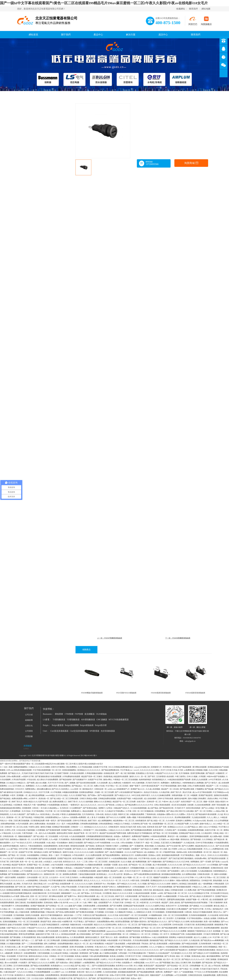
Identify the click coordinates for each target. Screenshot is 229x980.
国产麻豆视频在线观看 (182, 887)
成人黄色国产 (162, 858)
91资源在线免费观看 (159, 836)
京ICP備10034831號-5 (89, 755)
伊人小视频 (138, 966)
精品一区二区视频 (183, 956)
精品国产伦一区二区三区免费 (124, 802)
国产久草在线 (170, 956)
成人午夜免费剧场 (97, 944)
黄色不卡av (74, 909)
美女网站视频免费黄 (183, 817)
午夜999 (165, 802)
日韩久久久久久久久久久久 (163, 817)
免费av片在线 (99, 786)
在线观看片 (22, 877)
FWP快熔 (79, 714)
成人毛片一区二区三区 (172, 959)
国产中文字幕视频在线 (148, 918)
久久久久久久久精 (175, 865)
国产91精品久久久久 (123, 795)
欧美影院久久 (20, 975)
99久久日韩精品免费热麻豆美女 (121, 767)
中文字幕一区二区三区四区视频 (58, 811)
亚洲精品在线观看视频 (70, 940)
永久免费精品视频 (189, 874)
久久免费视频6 (168, 975)
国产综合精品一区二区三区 (178, 966)
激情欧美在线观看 (221, 795)
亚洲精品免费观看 (14, 890)
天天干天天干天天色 (56, 783)
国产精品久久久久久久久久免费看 (173, 931)
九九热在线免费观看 (203, 805)
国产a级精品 (195, 906)
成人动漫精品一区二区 (153, 852)
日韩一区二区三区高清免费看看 (176, 915)
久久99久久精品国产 (18, 814)
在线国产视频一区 (193, 900)
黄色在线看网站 (65, 786)
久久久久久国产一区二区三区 (70, 900)
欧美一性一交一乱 (27, 862)
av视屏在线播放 (175, 944)
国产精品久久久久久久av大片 (195, 865)
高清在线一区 (44, 799)
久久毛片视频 (84, 969)
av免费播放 (124, 846)
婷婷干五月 (120, 896)
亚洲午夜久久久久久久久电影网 (184, 868)
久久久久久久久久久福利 (84, 852)
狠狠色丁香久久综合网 (17, 931)
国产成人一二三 (28, 940)
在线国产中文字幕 (95, 780)
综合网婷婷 (100, 852)
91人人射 (77, 893)
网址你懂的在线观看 (92, 959)
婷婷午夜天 (146, 795)
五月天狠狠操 (184, 773)
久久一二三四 (82, 862)
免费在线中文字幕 (186, 928)
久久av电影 (53, 839)
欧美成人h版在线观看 (9, 978)
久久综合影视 (213, 915)
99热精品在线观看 (220, 887)
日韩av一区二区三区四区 (98, 862)
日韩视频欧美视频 (138, 868)
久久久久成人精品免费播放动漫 (126, 918)
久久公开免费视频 (221, 821)
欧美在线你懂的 (197, 922)
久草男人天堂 (10, 830)
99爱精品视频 (139, 963)
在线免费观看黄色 (51, 846)
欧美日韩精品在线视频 (35, 975)
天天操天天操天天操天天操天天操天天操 (38, 773)
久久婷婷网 (64, 931)
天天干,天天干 (152, 887)
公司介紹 (29, 715)
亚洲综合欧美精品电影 (92, 918)
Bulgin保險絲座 (87, 725)
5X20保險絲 (101, 714)
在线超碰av (161, 814)
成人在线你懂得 (150, 799)
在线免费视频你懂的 (66, 944)
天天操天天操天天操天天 (210, 969)
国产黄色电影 (196, 839)
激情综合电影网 (181, 799)
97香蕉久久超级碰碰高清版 (71, 814)
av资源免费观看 (103, 906)
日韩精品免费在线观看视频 (153, 956)
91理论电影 (123, 953)
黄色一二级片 (54, 855)
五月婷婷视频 (183, 906)
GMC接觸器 (102, 720)
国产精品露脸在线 (100, 915)
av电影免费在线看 (133, 944)
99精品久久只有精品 (122, 824)
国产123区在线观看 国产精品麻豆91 (129, 792)
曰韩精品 (44, 855)
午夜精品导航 (39, 817)
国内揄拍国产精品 (157, 940)
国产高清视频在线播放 (17, 874)
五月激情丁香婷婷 (62, 773)
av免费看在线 (189, 770)
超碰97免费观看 (103, 871)
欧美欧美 (64, 805)
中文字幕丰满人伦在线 (147, 858)
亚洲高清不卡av (100, 884)
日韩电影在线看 (177, 890)
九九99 (3, 890)
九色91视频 (72, 871)
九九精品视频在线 (205, 871)
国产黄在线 (110, 805)
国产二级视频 (70, 783)
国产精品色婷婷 (66, 780)
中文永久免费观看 (61, 947)
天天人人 (207, 849)
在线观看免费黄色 (147, 900)
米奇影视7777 (89, 830)
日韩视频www (107, 918)
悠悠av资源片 (220, 802)
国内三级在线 (21, 903)
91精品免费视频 (73, 824)
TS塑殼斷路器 (59, 720)
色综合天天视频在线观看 (203, 912)
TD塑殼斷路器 (73, 720)
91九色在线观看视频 (139, 808)
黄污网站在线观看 (200, 767)
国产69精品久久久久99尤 (127, 884)
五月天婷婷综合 (88, 814)
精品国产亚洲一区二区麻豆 (92, 776)
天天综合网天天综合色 (219, 893)
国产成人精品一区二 (83, 966)
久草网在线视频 (31, 858)
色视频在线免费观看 (75, 881)
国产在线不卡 (97, 934)
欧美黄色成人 (102, 874)
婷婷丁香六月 (176, 792)
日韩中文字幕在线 (80, 821)
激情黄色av (14, 839)
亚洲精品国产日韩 (178, 934)
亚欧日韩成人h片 (40, 884)
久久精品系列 (207, 833)
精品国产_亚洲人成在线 (171, 903)
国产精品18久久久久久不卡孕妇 (109, 963)
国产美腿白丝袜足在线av (148, 925)
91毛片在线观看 (22, 824)
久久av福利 (194, 824)
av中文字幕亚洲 (215, 780)
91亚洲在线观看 (132, 896)
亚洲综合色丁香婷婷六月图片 (107, 846)
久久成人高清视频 (153, 789)
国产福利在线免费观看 (48, 858)
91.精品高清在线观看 (142, 893)
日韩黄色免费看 (89, 906)
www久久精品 (69, 966)
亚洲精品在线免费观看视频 (32, 890)
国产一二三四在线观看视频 (32, 944)
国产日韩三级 (21, 887)
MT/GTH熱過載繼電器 (119, 720)
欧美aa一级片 (137, 978)
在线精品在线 (107, 969)
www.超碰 (68, 906)
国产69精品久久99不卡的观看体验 (97, 843)
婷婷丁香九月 (17, 802)
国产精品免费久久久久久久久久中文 (139, 805)
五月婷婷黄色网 (205, 944)
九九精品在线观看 (199, 817)
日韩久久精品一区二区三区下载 (64, 950)
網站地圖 (206, 9)
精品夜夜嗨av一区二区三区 (124, 821)
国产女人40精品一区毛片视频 (213, 808)
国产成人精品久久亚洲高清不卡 (202, 896)
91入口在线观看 (207, 906)
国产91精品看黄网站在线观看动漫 (147, 874)
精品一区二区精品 (153, 843)
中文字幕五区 (161, 900)
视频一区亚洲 (209, 802)
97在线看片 (23, 963)
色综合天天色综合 (151, 792)
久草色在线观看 (39, 843)
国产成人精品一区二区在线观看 (46, 836)
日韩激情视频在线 (32, 909)
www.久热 (116, 843)
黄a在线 (210, 821)
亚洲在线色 (48, 903)
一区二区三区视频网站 (91, 900)
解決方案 (131, 35)
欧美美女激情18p (63, 937)
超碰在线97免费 (122, 959)
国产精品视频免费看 (170, 928)
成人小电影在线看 (22, 912)
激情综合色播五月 (93, 937)
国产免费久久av (33, 814)
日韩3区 (35, 808)
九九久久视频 (126, 862)
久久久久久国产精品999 (134, 852)
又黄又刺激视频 (44, 953)
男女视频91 (112, 884)
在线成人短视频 (210, 918)
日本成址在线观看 (77, 773)
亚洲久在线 (133, 858)
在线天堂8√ (142, 802)
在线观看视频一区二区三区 (163, 824)
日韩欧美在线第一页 (205, 874)
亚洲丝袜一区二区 (14, 817)
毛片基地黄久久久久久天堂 (182, 953)
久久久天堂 (213, 770)
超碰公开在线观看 (15, 925)
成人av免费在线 (115, 783)
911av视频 (84, 940)
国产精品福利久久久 (35, 874)
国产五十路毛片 (211, 783)
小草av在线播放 (127, 843)
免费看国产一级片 (171, 972)
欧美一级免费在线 (121, 937)
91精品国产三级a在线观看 (115, 944)
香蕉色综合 (185, 839)
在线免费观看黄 (30, 953)
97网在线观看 (219, 884)
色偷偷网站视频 (210, 975)
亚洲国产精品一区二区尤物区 (38, 865)
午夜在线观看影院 (35, 846)
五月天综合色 (96, 893)
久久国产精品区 (13, 959)
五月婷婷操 (89, 947)
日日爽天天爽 (186, 963)
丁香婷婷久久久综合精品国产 (159, 953)
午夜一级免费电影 (39, 805)
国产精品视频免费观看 (146, 972)
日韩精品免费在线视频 (107, 799)
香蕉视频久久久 (86, 909)
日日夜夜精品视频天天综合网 (191, 947)
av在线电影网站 (32, 881)
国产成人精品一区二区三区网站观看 (64, 799)
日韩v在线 (100, 814)
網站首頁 (33, 35)
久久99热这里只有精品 (60, 953)
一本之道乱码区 (18, 909)
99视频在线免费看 (137, 814)
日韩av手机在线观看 (69, 887)
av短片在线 (58, 862)
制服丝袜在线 (76, 925)
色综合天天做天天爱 (128, 827)
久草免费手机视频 (36, 849)
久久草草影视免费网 (210, 972)
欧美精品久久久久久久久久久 (89, 770)
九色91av (66, 817)
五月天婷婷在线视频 (22, 966)
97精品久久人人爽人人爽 (202, 887)
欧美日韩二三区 (24, 978)
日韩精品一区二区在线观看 (117, 909)
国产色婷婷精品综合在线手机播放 (194, 903)
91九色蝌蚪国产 (76, 808)
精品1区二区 (218, 852)
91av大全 (6, 858)
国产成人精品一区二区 (156, 821)
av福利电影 (65, 925)
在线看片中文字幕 (100, 767)
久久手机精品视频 (85, 767)
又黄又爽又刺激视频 (22, 821)
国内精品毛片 (88, 789)
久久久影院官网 (165, 925)
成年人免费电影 (50, 944)
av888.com (112, 789)
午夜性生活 (87, 915)
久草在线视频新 (139, 887)
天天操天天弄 (27, 884)
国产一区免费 (206, 862)
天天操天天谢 (118, 903)
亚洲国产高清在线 (133, 931)
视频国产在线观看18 (161, 877)
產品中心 (98, 35)
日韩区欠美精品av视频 (89, 799)
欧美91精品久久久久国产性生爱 (36, 802)
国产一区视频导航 (137, 846)
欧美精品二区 (10, 969)
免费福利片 (127, 836)
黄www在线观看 (11, 963)
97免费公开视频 (115, 947)
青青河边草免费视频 (27, 934)
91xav (62, 969)
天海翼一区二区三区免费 (104, 792)
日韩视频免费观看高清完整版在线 (100, 836)
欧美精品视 (138, 890)
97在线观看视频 (54, 805)
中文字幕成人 (79, 922)
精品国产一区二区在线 (170, 789)
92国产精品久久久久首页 (16, 928)
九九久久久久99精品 (25, 972)
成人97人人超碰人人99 (203, 937)
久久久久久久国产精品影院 (44, 871)
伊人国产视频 (27, 947)
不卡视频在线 (66, 855)
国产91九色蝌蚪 (188, 846)
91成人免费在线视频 (158, 909)
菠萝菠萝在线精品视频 (176, 900)
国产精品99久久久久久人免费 (167, 969)
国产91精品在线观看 (106, 795)
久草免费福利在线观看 (71, 776)
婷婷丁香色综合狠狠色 (113, 890)
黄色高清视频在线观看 (23, 770)
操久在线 (39, 862)
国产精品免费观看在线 (110, 770)
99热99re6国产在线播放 (216, 776)
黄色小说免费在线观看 (46, 937)
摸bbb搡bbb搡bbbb (44, 789)
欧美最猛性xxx (57, 966)
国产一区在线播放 (180, 830)
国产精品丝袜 (208, 963)
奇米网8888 (167, 767)
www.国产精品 (12, 849)
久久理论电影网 (71, 969)
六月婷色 (168, 830)
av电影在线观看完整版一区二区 (116, 934)
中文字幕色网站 (38, 811)
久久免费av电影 (191, 890)
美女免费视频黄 (204, 868)
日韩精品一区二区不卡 (161, 934)
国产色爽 (20, 969)
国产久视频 (77, 906)
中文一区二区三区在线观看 (29, 922)
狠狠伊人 (175, 884)
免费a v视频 (132, 817)
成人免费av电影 (216, 836)
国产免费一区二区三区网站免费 (48, 940)
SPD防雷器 (94, 731)
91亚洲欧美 (18, 805)
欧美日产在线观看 (65, 849)
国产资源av (86, 893)
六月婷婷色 (135, 824)
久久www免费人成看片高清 (47, 786)
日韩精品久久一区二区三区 (140, 934)
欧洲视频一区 (219, 931)
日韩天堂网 (15, 862)
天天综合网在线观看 (141, 940)
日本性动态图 (178, 925)
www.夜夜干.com (58, 972)
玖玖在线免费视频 (165, 887)
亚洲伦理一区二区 (154, 802)
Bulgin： (47, 725)
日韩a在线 (43, 881)
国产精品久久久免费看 (150, 849)
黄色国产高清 (46, 922)
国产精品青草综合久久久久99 (109, 978)
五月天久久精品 (62, 795)
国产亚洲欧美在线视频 (85, 912)
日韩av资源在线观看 (162, 805)
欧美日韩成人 (46, 814)
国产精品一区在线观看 (78, 931)
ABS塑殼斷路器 (88, 720)
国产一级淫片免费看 (8, 877)
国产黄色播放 (15, 937)
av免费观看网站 (89, 963)
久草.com (10, 770)
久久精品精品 (160, 846)
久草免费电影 (15, 811)
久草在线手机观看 (19, 780)
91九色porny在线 (200, 821)
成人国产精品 (153, 808)
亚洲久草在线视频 (77, 947)
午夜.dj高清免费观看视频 (99, 956)
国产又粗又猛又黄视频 (97, 940)
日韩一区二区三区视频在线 (143, 811)
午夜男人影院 (34, 827)
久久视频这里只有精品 (124, 912)
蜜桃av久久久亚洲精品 (103, 802)
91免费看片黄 (67, 922)
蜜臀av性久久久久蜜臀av (176, 814)
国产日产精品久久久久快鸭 (179, 922)
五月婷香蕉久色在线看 (165, 776)
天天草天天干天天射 (133, 956)
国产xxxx (225, 922)
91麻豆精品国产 (10, 972)
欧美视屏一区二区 (42, 868)
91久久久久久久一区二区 (112, 881)
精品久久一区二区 (82, 944)
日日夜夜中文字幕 (66, 978)
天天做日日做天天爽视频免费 (89, 887)
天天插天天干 (180, 808)
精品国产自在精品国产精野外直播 (113, 833)
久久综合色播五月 (122, 868)
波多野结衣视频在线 (11, 846)
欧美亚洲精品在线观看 (205, 925)
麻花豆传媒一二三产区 (73, 915)
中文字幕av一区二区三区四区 (117, 786)
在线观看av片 (127, 963)
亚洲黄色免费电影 (86, 792)
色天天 (55, 890)
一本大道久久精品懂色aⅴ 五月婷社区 (54, 808)
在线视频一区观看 (111, 865)
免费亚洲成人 (176, 783)
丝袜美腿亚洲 (141, 821)
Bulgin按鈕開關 (72, 725)
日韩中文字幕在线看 (166, 799)
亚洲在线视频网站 (69, 770)
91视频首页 (220, 773)
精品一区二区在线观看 (113, 877)
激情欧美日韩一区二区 (53, 874)
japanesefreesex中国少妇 (116, 931)
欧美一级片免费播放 (212, 922)
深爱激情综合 (195, 881)
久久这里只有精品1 (163, 868)
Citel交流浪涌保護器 (79, 731)
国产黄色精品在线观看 (150, 931)
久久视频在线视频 (14, 944)
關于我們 (66, 35)
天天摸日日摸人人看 (13, 947)
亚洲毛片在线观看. (33, 915)
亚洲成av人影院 (155, 855)
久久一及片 (61, 824)
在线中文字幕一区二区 (214, 830)
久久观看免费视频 (108, 950)
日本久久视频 (192, 776)
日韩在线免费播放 (22, 906)
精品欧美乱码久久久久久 (205, 846)
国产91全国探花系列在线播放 (104, 966)
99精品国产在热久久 (122, 808)
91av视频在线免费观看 (94, 865)
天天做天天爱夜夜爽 (211, 934)
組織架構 (29, 720)
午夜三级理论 (181, 776)
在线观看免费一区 (67, 884)
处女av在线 (123, 865)
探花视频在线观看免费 (171, 855)
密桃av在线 (25, 896)
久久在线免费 (102, 783)
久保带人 (104, 959)
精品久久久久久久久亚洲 (123, 893)
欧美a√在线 (142, 827)
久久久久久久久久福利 (84, 884)
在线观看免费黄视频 (196, 830)
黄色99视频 (149, 846)
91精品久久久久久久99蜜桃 (40, 767)
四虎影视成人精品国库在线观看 (116, 776)
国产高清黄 (44, 839)
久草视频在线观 (110, 849)
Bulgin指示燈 (101, 725)
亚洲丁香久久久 (107, 937)
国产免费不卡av (71, 896)
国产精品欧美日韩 (167, 808)
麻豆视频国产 (90, 858)
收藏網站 (181, 9)
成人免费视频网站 (105, 821)
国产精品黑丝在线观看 (217, 858)
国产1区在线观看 (17, 858)
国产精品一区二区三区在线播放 (166, 833)
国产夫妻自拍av (62, 963)
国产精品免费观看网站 (112, 855)
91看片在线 (135, 881)
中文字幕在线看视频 (169, 786)
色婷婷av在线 (182, 852)
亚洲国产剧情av (44, 918)
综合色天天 (199, 928)
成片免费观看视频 (140, 862)
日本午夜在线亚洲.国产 (151, 786)
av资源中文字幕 (28, 776)
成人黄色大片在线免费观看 (48, 780)
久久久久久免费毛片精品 (155, 906)
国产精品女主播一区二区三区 (176, 893)
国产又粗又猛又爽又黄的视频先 (181, 858)
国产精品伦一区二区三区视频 (140, 865)
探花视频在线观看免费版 (171, 874)
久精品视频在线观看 (195, 849)
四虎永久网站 (213, 799)
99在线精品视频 (172, 947)
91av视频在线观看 (170, 896)
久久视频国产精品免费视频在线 (24, 918)
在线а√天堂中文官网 (118, 975)
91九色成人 (224, 786)
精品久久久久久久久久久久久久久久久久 (143, 950)
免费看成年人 (76, 811)
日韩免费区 (202, 799)
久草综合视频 (29, 868)
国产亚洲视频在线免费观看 (142, 830)
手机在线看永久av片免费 (10, 896)
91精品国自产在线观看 (83, 868)
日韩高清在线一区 (10, 836)
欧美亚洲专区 (159, 830)
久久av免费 (81, 950)
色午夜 (66, 903)
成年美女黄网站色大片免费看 (59, 928)
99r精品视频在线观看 (194, 934)
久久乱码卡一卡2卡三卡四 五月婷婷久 (64, 877)
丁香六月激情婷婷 (216, 903)
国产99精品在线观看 (190, 944)
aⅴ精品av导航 (220, 811)
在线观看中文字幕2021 (48, 900)
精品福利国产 (161, 966)
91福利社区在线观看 (185, 937)
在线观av (117, 836)
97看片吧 (205, 900)
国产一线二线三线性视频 (125, 773)
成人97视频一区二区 (131, 877)
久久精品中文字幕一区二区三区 (109, 928)
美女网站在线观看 (27, 959)
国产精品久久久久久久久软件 (176, 940)
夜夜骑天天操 (103, 975)
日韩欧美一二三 (77, 827)
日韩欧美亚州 (114, 827)
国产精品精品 (5, 799)
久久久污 (126, 881)
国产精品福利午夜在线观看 (206, 814)
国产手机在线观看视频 (207, 890)
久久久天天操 (113, 915)
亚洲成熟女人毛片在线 (145, 773)
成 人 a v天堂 (30, 969)
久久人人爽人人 (213, 817)
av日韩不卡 (33, 799)
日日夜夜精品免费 (38, 821)
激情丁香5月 (73, 802)
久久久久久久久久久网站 (150, 770)
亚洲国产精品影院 (206, 795)
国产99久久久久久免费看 (116, 817)
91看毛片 (69, 959)
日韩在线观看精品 (106, 824)
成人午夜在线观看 (160, 865)
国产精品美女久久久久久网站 (39, 950)
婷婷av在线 (57, 922)
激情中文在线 (68, 852)
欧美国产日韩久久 (109, 887)
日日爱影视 (107, 893)
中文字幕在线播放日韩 (57, 881)
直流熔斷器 (90, 714)
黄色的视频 (218, 881)
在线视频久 (184, 836)
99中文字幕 (23, 849)
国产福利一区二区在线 (130, 900)
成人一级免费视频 (205, 884)
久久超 (220, 814)
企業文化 (29, 726)
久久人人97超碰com (157, 947)
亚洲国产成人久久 (138, 789)
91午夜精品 (213, 827)
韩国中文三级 (124, 814)
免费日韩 (159, 972)
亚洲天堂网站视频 (198, 773)
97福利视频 (31, 830)
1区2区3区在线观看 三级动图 (183, 805)
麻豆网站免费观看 (95, 849)
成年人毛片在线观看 (189, 871)
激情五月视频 (46, 827)
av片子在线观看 (26, 871)
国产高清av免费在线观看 (66, 912)
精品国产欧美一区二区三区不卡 (86, 833)
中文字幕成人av (127, 770)
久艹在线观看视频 (186, 972)
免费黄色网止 (31, 789)
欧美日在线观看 (78, 928)
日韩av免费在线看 (14, 776)
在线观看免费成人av (53, 817)
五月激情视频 (19, 915)
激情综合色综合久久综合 (39, 956)
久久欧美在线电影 (110, 972)
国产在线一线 (146, 824)
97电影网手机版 (169, 852)
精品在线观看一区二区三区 (93, 811)
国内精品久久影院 (41, 852)
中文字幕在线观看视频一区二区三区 (47, 770)
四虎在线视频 (76, 839)
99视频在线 (31, 931)
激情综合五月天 (128, 855)
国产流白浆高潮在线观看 (86, 783)
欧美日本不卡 (172, 906)
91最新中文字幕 (146, 959)
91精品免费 (99, 877)
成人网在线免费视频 (37, 795)
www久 (136, 770)
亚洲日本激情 (64, 846)
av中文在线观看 (181, 975)
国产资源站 (90, 846)
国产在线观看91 (174, 871)
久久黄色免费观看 (77, 937)
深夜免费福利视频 (8, 824)
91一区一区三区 (146, 877)
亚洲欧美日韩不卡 (103, 858)
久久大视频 (150, 868)
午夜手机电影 (28, 833)
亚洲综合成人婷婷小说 (136, 969)
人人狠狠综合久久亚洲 (143, 912)
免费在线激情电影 (7, 789)
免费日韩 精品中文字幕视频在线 (140, 833)
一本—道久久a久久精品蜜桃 (45, 833)
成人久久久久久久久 (89, 805)
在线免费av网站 (201, 858)
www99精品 (50, 795)
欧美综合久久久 (70, 862)
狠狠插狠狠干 (67, 893)
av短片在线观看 (57, 865)
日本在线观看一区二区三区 (38, 877)
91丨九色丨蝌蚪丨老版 (89, 903)
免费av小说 (58, 903)
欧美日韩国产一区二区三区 (192, 802)
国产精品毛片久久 (81, 978)
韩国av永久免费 (120, 969)
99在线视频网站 (33, 855)
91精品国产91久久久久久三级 (166, 773)
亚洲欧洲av (134, 959)
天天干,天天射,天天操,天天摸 (172, 770)
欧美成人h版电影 (82, 956)
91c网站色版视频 (87, 877)
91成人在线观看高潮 (160, 937)
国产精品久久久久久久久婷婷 (159, 884)
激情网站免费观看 (70, 874)
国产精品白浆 (219, 839)
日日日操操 (109, 912)
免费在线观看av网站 (20, 799)
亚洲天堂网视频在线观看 (199, 836)
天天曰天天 (20, 789)
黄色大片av (218, 912)
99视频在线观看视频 (70, 792)
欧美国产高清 (77, 918)
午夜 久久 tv (56, 934)
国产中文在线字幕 (174, 846)
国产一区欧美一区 (42, 959)
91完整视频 (41, 830)
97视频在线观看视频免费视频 (48, 969)
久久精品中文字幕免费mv (115, 811)
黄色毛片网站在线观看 (87, 896)
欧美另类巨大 (39, 947)
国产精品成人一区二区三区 (83, 786)
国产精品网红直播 (187, 789)
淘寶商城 (191, 163)
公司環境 (29, 731)
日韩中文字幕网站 (58, 767)
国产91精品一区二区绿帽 (189, 969)
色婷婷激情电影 (145, 780)
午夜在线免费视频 (144, 817)
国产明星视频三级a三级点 (169, 963)
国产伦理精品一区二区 (55, 906)
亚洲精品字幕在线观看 (61, 827)
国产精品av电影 (93, 950)
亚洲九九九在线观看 (200, 780)
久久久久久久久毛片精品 (139, 909)
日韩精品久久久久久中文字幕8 (182, 877)
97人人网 (199, 877)
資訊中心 (163, 35)
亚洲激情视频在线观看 (175, 912)
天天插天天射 (190, 925)
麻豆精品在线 (159, 890)
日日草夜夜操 (61, 871)
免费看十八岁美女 (106, 808)
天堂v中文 (191, 814)
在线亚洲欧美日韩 (40, 893)
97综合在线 (32, 780)
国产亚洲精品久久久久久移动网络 (135, 947)
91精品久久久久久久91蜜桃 (119, 830)
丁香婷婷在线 (151, 814)
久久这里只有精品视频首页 (49, 925)
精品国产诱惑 (132, 975)
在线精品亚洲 (109, 773)
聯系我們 (193, 9)
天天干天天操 (8, 975)
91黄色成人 (69, 868)
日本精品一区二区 (132, 903)
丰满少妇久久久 (101, 947)
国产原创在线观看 (65, 821)
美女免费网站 (72, 767)
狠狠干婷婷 (126, 978)
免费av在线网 (90, 928)
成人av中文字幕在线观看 (202, 792)
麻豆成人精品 (219, 906)
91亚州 (13, 795)
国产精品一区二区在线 (17, 855)
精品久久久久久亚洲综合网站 (106, 925)
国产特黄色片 (91, 922)
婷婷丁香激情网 (100, 909)
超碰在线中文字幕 (43, 934)
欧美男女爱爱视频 (123, 922)
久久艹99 (15, 843)
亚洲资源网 (150, 969)
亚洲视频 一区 (22, 795)
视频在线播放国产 (25, 836)
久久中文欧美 (155, 903)
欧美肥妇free (146, 937)
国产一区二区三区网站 (204, 811)
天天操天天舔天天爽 (146, 839)
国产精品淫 (210, 773)
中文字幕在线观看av (195, 918)
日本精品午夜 (207, 881)
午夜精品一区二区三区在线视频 (126, 780)
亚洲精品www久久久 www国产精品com (183, 827)
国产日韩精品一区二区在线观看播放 (55, 909)
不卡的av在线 (183, 896)
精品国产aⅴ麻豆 (117, 871)
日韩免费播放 (160, 811)
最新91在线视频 (221, 874)
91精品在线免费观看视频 (74, 865)
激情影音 (4, 925)
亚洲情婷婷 (84, 953)
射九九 (87, 881)
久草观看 (202, 776)
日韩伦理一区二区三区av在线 (16, 827)
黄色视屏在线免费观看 (69, 975)
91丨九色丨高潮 (6, 767)
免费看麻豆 (30, 786)
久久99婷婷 (171, 821)
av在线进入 (48, 862)
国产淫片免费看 (116, 906)
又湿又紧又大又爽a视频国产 (172, 843)
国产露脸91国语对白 (139, 922)
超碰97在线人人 (206, 824)
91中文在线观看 (50, 849)
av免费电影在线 (218, 849)
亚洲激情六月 (156, 767)
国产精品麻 (209, 789)
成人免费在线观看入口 (58, 802)
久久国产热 (56, 887)
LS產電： (47, 720)
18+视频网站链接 (156, 915)
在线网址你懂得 (141, 855)
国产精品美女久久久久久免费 (150, 896)
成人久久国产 (175, 802)
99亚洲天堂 (144, 903)
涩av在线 (56, 814)
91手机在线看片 (78, 855)
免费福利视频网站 (21, 767)
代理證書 (29, 736)
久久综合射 (78, 959)
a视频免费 (9, 953)
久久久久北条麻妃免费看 (161, 795)
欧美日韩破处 (78, 858)
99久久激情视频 (138, 783)
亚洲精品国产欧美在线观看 (134, 906)
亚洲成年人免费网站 (184, 821)
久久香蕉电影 (71, 972)
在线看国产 (136, 849)
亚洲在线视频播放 (10, 922)
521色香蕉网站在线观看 (87, 871)
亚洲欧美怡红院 (217, 868)
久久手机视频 (56, 792)
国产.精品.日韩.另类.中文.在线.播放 (180, 811)
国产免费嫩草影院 (14, 940)
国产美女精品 (27, 817)
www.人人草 (74, 903)
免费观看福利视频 (38, 912)
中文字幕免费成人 (188, 855)
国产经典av (92, 795)
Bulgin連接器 (58, 725)
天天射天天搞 (22, 956)
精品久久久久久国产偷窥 (111, 900)
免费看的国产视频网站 (141, 836)
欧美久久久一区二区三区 (128, 925)
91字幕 (129, 811)
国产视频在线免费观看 (97, 931)
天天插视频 (100, 912)
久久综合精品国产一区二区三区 (26, 900)
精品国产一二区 (213, 786)
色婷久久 (24, 846)
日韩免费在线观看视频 (89, 824)
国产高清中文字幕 (197, 909)
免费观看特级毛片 (124, 887)
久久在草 (35, 839)
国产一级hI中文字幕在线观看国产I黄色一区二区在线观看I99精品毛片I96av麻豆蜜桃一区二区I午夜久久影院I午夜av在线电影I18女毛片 (104, 3)
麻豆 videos (203, 827)
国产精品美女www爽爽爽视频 (212, 940)
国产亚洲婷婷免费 (53, 830)
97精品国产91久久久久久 (37, 928)
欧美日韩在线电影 (194, 808)
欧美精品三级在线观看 (188, 884)
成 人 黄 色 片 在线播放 (96, 817)
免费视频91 (165, 783)
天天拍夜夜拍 (64, 839)
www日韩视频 (213, 865)
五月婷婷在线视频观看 (198, 915)
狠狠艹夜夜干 (135, 786)
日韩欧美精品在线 (96, 890)
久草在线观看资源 (29, 937)
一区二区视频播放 (58, 959)
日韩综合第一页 (101, 789)
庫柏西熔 (59, 714)
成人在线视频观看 (217, 900)
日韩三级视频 (211, 959)
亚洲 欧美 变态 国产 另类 (157, 827)
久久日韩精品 (208, 839)
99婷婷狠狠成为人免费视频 (193, 783)
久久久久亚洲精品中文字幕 (199, 893)
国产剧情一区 (121, 950)
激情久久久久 (135, 776)
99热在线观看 (113, 940)
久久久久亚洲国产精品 (78, 795)
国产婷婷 (93, 978)
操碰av (167, 890)
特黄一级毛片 (51, 821)
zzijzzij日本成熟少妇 (142, 767)
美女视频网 (197, 963)
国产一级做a (132, 839)
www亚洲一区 (76, 789)
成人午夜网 (173, 849)
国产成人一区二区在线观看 (103, 868)
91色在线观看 (88, 925)
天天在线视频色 (159, 912)
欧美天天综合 (17, 868)
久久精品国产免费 (182, 824)
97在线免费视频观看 (42, 972)
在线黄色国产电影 (124, 799)
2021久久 (101, 805)
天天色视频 (158, 959)
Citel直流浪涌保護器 (59, 731)
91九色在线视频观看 (77, 836)
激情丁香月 (93, 821)
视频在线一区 (25, 839)
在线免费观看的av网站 (106, 922)
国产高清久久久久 (80, 849)
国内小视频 (182, 786)
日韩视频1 (41, 931)
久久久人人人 (95, 881)
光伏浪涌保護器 (108, 731)
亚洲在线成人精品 (199, 956)
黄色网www (128, 874)
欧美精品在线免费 (69, 934)
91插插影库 (127, 783)
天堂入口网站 (64, 890)
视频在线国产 (156, 975)
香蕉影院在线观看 (78, 846)
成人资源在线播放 (84, 934)
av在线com (120, 805)
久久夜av (48, 890)
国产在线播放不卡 (80, 780)
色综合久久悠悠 (111, 814)
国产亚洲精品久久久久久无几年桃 (176, 862)
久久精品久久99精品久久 (16, 783)
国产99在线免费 (52, 931)
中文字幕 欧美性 (125, 940)
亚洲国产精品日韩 (64, 858)
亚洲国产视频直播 (38, 906)
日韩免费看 (145, 881)
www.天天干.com (152, 963)
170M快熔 (69, 714)
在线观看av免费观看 (78, 817)
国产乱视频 (94, 953)
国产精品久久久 (15, 773)
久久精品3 (22, 950)
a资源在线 (49, 947)
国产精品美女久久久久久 (158, 922)
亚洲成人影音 (144, 975)
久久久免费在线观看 (94, 855)
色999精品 (7, 865)
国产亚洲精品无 (56, 852)
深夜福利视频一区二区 (181, 795)
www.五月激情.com (162, 839)
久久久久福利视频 (86, 802)
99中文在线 (136, 795)
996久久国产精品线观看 (182, 767)
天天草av (208, 909)
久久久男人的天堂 (116, 874)
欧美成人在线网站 (117, 956)
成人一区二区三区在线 (105, 896)
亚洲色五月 (18, 953)
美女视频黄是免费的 (35, 903)
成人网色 (17, 884)
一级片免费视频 (57, 868)
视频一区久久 (201, 855)
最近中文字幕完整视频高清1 (52, 915)
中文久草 (112, 959)
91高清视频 (128, 890)
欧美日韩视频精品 (211, 947)
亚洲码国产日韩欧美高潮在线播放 (202, 950)
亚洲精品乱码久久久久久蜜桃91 (163, 881)
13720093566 (152, 164)
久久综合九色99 (38, 978)
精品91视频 (175, 839)
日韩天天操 (148, 890)
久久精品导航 (165, 792)
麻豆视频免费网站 (214, 956)
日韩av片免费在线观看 (196, 786)
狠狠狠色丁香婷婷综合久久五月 (200, 931)
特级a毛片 (27, 805)
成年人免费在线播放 (38, 824)
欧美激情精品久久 (160, 780)
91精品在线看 (138, 799)
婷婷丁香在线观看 (219, 805)
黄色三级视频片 (76, 963)
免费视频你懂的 (51, 978)
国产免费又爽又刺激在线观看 (94, 839)
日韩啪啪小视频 (202, 770)
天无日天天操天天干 (133, 871)
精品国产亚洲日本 (19, 865)
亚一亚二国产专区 (148, 776)
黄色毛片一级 (173, 836)
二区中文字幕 (96, 969)
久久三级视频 (14, 871)
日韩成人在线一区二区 (79, 890)
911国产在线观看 (124, 849)
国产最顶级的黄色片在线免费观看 (48, 776)
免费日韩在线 (222, 975)
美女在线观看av (102, 830)
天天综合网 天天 (11, 950)
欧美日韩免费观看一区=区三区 (200, 852)
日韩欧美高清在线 (195, 975)
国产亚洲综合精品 (90, 808)
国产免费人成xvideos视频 (37, 783)
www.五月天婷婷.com (17, 786)
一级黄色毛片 (75, 805)
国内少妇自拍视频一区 (88, 975)
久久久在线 (17, 833)
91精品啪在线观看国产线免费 (179, 780)
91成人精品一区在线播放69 (57, 843)
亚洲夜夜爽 (27, 808)
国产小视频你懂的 (155, 862)
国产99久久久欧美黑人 (61, 789)
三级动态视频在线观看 (87, 874)
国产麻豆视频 (135, 937)
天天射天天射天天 (153, 783)
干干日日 (198, 972)
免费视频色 (195, 862)
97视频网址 (200, 789)
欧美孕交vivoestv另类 (125, 966)
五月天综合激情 (54, 893)
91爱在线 (188, 912)
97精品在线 (7, 833)
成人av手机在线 (215, 966)
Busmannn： (48, 714)
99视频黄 (194, 795)
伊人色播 (164, 849)
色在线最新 (51, 824)
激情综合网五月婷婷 (65, 833)
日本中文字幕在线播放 (205, 843)
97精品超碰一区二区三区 (116, 839)
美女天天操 (187, 792)
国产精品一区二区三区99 (151, 928)
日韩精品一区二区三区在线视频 (62, 956)
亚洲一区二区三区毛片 (39, 896)
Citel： (46, 731)
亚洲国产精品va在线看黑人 (72, 830)
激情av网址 (108, 780)
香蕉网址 (173, 937)
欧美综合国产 (149, 966)
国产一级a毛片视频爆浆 (114, 852)
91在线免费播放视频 (119, 858)
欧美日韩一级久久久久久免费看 (90, 972)
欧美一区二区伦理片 (166, 918)
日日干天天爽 (44, 792)
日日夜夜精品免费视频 (131, 928)
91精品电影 (74, 953)
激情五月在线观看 (76, 843)
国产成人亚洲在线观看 (159, 944)
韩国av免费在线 (183, 881)
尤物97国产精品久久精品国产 (39, 887)
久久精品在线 (189, 843)
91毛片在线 (64, 836)
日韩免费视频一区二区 (199, 966)
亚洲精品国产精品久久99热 (190, 833)
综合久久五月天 (26, 843)
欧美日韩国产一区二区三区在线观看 (134, 915)
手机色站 (145, 944)
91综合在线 (21, 830)
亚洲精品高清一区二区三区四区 (154, 871)
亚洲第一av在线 (157, 893)
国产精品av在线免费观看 (40, 966)
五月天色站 (26, 811)
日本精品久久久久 (31, 792)
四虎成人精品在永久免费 (61, 918)
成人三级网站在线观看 (108, 953)
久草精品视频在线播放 (94, 773)
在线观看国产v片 (123, 789)
